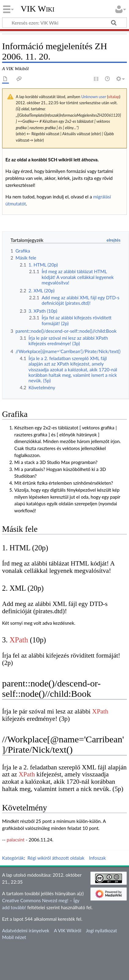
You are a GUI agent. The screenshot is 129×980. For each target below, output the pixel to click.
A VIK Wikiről (68, 930)
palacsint (16, 840)
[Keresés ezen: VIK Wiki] (64, 22)
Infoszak (97, 858)
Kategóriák (13, 858)
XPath (19, 640)
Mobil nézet (14, 937)
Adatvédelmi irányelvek (26, 930)
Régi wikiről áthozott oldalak (56, 858)
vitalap (114, 97)
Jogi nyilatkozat (101, 930)
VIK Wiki (38, 9)
